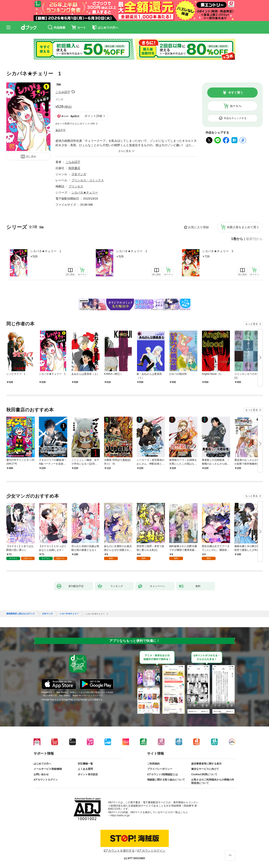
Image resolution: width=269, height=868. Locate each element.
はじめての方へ (42, 764)
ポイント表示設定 (88, 774)
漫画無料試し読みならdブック (21, 614)
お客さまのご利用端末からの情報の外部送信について (213, 781)
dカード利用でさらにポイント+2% (75, 124)
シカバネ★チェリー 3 (218, 251)
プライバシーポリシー (160, 769)
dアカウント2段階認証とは (162, 774)
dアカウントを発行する (119, 851)
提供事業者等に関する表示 (206, 764)
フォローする (73, 92)
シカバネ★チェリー (85, 192)
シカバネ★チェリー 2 (132, 251)
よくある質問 (85, 769)
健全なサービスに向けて (205, 769)
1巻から (237, 239)
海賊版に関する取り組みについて (166, 780)
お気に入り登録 (198, 227)
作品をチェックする (235, 118)
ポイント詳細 (93, 116)
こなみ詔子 (63, 92)
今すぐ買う (236, 93)
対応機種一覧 (85, 764)
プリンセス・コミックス (88, 180)
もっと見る (252, 324)
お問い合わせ (41, 774)
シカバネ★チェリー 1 (46, 251)
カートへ (236, 106)
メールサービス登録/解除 (48, 769)
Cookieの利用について (204, 774)
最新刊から (254, 239)
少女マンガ (79, 174)
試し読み (31, 156)
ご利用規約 (153, 764)
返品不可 (61, 130)
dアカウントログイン (46, 780)
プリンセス (76, 186)
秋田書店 (74, 168)
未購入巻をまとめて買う (243, 227)
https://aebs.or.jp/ (120, 815)
